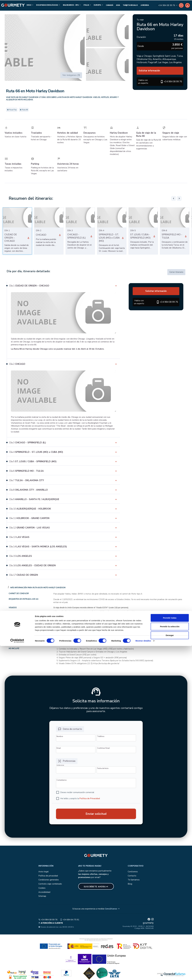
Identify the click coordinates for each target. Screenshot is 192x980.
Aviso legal (43, 872)
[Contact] (170, 5)
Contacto (132, 876)
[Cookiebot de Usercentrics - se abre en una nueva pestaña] (17, 975)
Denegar (170, 969)
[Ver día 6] (186, 236)
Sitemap (42, 896)
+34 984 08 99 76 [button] (173, 82)
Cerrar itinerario (176, 272)
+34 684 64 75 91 (70, 920)
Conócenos (133, 872)
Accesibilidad (44, 892)
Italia (87, 5)
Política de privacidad (48, 876)
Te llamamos (134, 880)
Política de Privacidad (90, 798)
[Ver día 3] (91, 236)
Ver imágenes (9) (71, 75)
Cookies (42, 888)
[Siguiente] (179, 198)
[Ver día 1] (28, 238)
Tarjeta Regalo (130, 5)
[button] (45, 48)
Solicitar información (149, 71)
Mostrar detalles (143, 975)
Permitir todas (170, 952)
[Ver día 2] (60, 235)
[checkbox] (75, 792)
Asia (118, 5)
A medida (145, 5)
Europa (99, 5)
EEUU (30, 5)
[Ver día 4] (123, 238)
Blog (130, 884)
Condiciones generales (49, 880)
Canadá (109, 5)
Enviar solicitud (96, 814)
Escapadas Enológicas (48, 5)
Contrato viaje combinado (50, 884)
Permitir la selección (170, 960)
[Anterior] (174, 198)
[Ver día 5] (154, 236)
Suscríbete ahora (96, 887)
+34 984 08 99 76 (48, 920)
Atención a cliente (51, 923)
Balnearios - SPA (72, 5)
